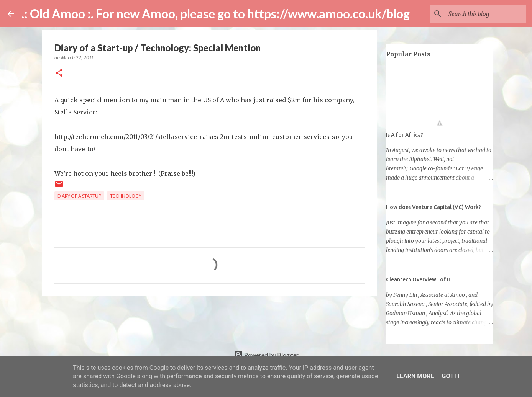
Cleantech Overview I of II (418, 279)
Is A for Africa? (405, 135)
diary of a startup (79, 196)
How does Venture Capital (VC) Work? (433, 207)
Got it (451, 376)
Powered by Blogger (266, 355)
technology (126, 196)
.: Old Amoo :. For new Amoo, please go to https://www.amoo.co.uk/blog (216, 14)
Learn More (415, 376)
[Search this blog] (486, 14)
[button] (59, 73)
